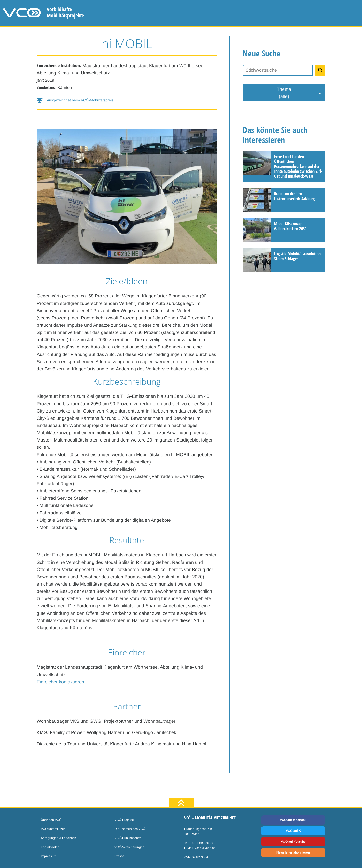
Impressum (49, 856)
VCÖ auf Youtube (293, 842)
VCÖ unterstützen (53, 829)
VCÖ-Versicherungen (129, 847)
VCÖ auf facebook (293, 820)
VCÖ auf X (293, 831)
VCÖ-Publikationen (128, 838)
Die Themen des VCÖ (130, 829)
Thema (284, 93)
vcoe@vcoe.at (205, 848)
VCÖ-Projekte (124, 820)
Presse (119, 856)
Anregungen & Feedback (58, 838)
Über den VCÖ (51, 820)
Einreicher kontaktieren (60, 682)
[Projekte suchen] (320, 70)
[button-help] (127, 100)
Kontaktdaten (50, 847)
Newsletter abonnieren (293, 852)
